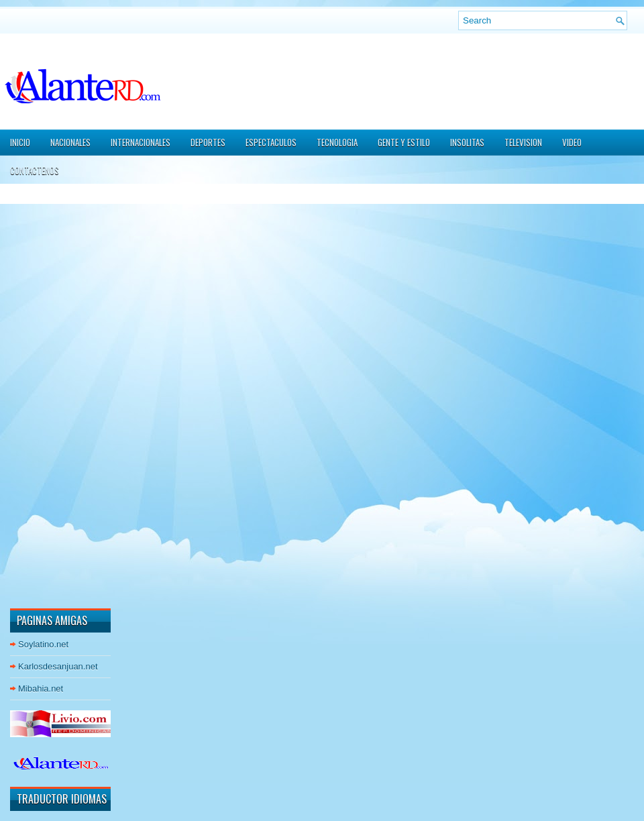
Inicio (20, 142)
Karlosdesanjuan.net (58, 666)
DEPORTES (208, 142)
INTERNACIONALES (141, 142)
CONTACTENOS (35, 170)
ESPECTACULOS (271, 142)
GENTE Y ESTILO (404, 142)
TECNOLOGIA (337, 142)
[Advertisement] (50, 395)
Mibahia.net (41, 689)
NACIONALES (70, 142)
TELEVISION (523, 142)
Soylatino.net (43, 644)
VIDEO (572, 142)
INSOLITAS (467, 142)
